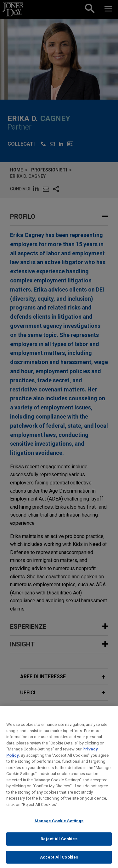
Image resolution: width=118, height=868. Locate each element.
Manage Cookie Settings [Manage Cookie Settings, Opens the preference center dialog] (59, 826)
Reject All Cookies (59, 844)
